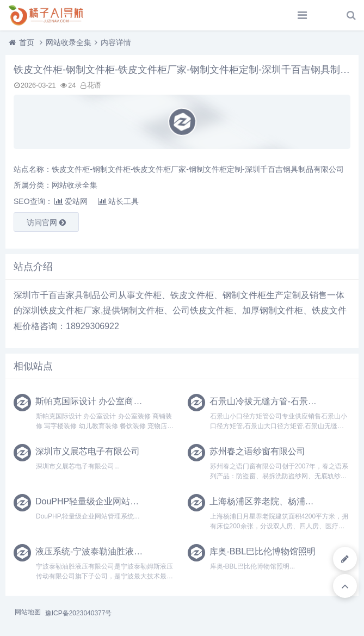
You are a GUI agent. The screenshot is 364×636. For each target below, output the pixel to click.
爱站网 (71, 201)
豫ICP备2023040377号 (79, 613)
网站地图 (28, 612)
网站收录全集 (69, 42)
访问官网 (46, 223)
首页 (27, 42)
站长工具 (118, 201)
